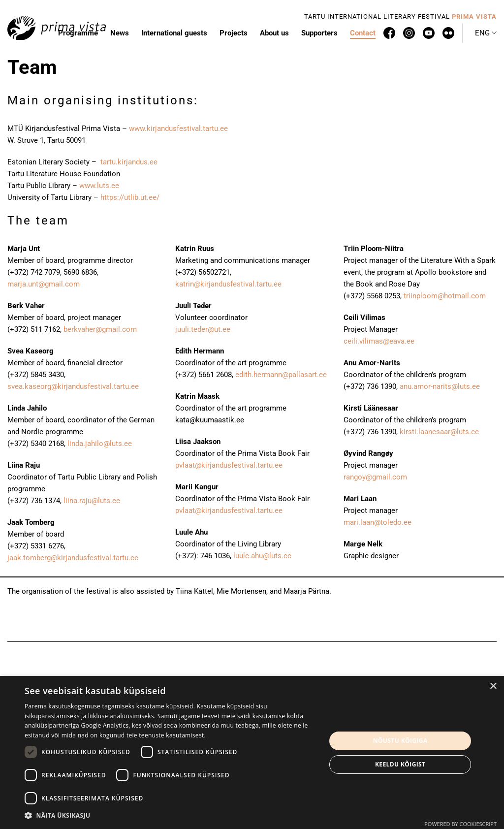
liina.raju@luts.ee (92, 501)
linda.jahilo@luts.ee (100, 444)
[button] (486, 33)
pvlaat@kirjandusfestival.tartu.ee (229, 465)
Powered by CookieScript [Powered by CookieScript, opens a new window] (460, 824)
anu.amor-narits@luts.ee (440, 386)
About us (274, 33)
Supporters (319, 33)
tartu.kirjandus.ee (130, 162)
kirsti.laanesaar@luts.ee (439, 432)
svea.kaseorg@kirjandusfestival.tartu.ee (73, 386)
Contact (363, 33)
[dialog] (252, 752)
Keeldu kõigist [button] (400, 764)
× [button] (493, 686)
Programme (78, 33)
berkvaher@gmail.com (100, 329)
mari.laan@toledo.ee (378, 522)
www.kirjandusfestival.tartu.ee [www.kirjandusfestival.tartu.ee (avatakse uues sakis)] (178, 128)
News (120, 33)
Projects (234, 33)
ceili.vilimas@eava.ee (379, 341)
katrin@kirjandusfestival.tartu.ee (228, 284)
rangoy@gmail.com (375, 477)
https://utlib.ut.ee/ (130, 197)
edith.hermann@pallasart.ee (281, 375)
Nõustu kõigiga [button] (400, 741)
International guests (174, 33)
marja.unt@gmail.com (44, 284)
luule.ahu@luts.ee (262, 556)
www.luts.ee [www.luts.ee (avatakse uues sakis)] (99, 186)
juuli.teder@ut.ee (203, 329)
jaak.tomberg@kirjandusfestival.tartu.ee (73, 558)
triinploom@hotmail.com (445, 296)
